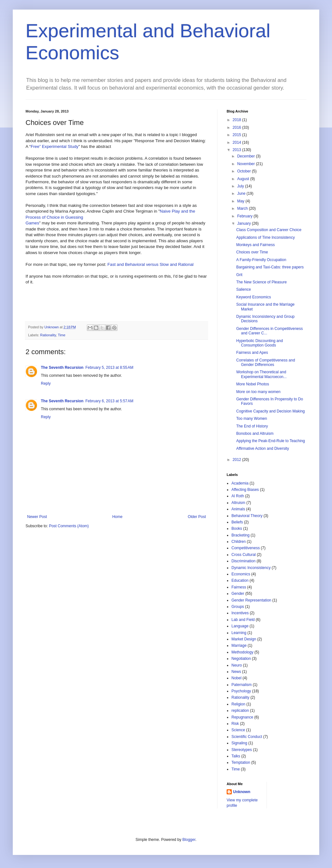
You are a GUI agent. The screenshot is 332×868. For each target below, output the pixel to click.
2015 (238, 135)
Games (32, 223)
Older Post (197, 517)
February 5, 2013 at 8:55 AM (109, 368)
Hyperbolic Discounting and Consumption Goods (260, 343)
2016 (238, 128)
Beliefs (237, 522)
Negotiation (241, 659)
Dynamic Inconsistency (251, 568)
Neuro (237, 665)
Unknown (242, 792)
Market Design (244, 639)
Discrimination (243, 561)
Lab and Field (243, 620)
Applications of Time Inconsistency (265, 237)
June (242, 193)
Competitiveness (246, 548)
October (245, 171)
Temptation (241, 762)
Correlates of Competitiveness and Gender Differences (266, 362)
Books (237, 529)
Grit (239, 275)
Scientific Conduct (247, 737)
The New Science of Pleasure (261, 282)
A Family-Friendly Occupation (261, 260)
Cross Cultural (244, 555)
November (247, 164)
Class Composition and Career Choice (269, 230)
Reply (46, 383)
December (247, 156)
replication (240, 711)
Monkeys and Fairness (256, 245)
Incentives (240, 613)
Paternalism (241, 685)
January (245, 223)
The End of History (252, 426)
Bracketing (241, 535)
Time (62, 335)
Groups (238, 607)
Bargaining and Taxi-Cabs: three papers (270, 267)
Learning (239, 633)
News (236, 672)
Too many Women (252, 419)
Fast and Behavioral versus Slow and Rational (151, 264)
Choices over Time (252, 252)
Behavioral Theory (247, 516)
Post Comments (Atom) (69, 526)
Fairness (239, 587)
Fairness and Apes (252, 353)
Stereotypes (242, 750)
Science (238, 730)
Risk (235, 724)
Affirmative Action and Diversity (263, 449)
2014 (238, 142)
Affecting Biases (245, 490)
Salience (244, 289)
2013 (238, 150)
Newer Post (37, 517)
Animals (238, 509)
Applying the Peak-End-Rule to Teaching (271, 441)
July (241, 186)
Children (239, 542)
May (241, 201)
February (245, 216)
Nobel (236, 678)
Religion (238, 704)
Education (240, 580)
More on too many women (258, 392)
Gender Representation (251, 600)
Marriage (239, 646)
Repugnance (242, 717)
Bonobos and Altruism (255, 434)
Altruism (238, 503)
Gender (238, 594)
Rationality (48, 335)
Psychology (241, 691)
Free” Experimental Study (55, 146)
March (243, 208)
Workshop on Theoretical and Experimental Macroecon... (261, 374)
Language (240, 626)
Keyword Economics (254, 297)
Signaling (239, 743)
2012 (238, 460)
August (244, 179)
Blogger (189, 840)
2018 (238, 120)
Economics (241, 574)
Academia (240, 483)
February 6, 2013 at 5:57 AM (109, 401)
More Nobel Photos (253, 384)
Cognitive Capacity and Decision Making (271, 411)
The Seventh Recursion (62, 368)
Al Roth (238, 496)
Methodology (242, 652)
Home (117, 517)
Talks (236, 756)
